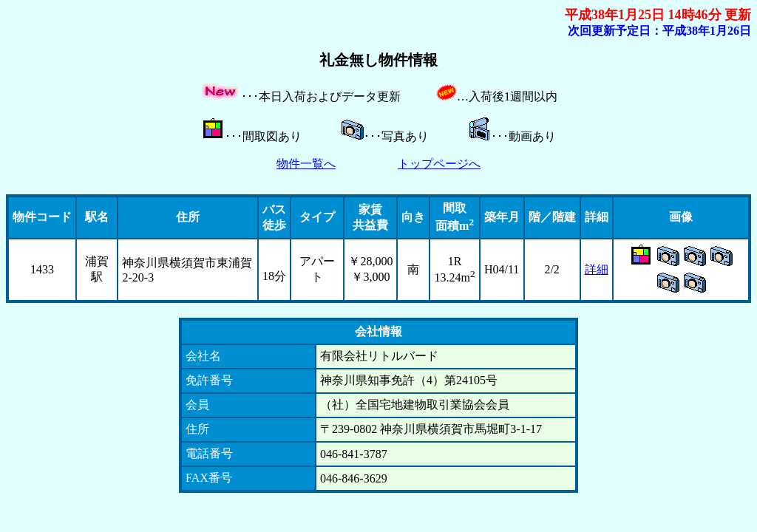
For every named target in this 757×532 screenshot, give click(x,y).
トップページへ (439, 164)
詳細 (597, 269)
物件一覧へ (306, 164)
